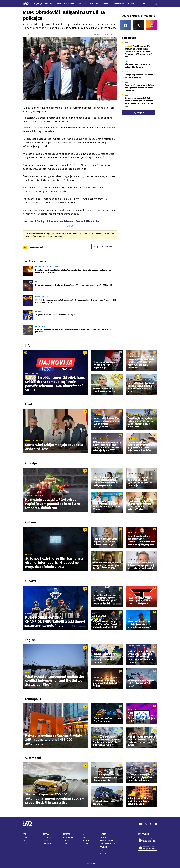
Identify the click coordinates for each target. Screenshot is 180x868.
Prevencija (98, 498)
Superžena (47, 844)
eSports (66, 834)
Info (24, 834)
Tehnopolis (68, 837)
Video (86, 834)
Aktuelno (98, 415)
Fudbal (39, 311)
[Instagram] (152, 25)
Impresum (104, 837)
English (29, 672)
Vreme (86, 844)
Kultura (46, 840)
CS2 (129, 594)
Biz (24, 840)
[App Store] (148, 848)
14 (25, 247)
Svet (37, 282)
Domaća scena (32, 613)
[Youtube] (156, 824)
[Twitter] (139, 25)
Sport (96, 618)
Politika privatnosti (109, 844)
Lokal (65, 844)
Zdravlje (47, 834)
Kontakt (104, 853)
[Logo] (26, 4)
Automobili (68, 840)
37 (31, 297)
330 (31, 327)
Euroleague (41, 326)
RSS (101, 850)
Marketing (104, 834)
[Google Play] (148, 840)
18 (31, 282)
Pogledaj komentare (103, 247)
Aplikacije (104, 847)
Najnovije (38, 4)
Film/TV (29, 554)
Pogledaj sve (138, 113)
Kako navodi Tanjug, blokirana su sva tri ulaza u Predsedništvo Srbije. (61, 221)
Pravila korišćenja (108, 840)
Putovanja (47, 837)
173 (31, 312)
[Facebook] (125, 25)
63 (31, 267)
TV (84, 837)
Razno (131, 353)
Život (25, 844)
